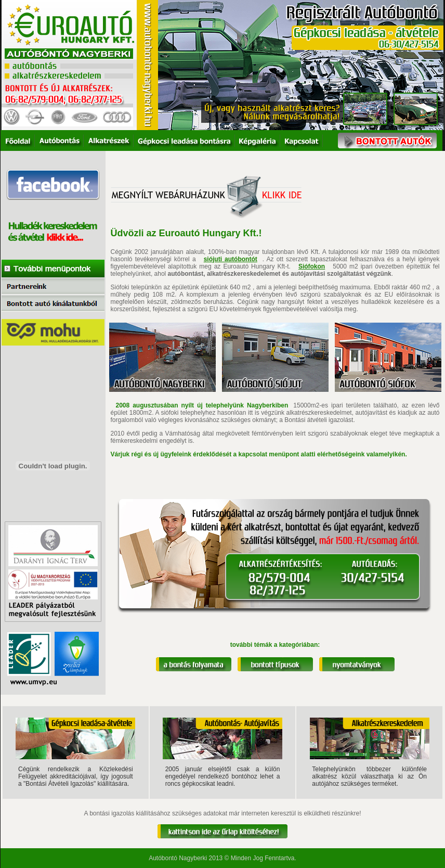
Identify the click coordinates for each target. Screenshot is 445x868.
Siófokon (312, 266)
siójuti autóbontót (231, 259)
